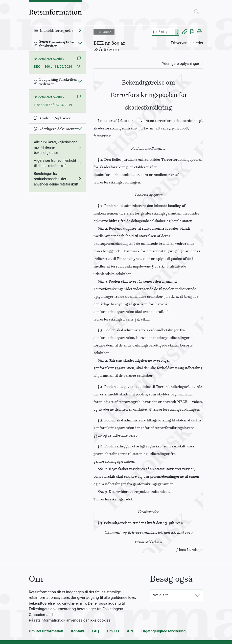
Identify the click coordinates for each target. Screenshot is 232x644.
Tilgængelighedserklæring (163, 631)
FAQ (96, 631)
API (130, 631)
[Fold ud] (80, 30)
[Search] (177, 32)
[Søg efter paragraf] (165, 32)
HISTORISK (104, 32)
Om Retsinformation (46, 631)
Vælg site (161, 595)
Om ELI (113, 631)
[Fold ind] (80, 43)
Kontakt (78, 631)
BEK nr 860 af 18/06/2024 (53, 66)
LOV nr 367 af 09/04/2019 (53, 105)
